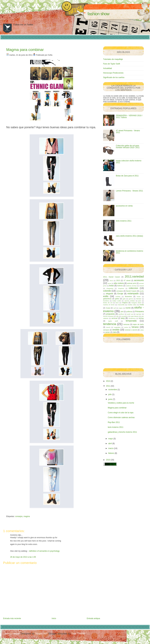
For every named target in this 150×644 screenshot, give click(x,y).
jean (140, 301)
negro (121, 308)
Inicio (54, 618)
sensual (114, 318)
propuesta (110, 314)
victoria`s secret (131, 330)
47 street (127, 280)
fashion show (98, 14)
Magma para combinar (25, 50)
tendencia (110, 324)
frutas (139, 297)
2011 (108, 386)
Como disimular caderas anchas (121, 417)
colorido (107, 291)
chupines (121, 288)
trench (108, 327)
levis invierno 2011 (124, 221)
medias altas (132, 305)
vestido (116, 330)
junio (110, 399)
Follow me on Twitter (23, 25)
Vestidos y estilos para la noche (121, 403)
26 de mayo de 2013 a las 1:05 (23, 557)
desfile (142, 291)
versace (106, 330)
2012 (111, 281)
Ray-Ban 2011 (114, 422)
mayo (111, 439)
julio (110, 394)
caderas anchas (131, 286)
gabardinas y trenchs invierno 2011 (122, 432)
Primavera (139, 311)
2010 (108, 460)
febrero (111, 453)
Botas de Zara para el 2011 (127, 176)
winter (108, 332)
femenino (128, 296)
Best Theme (78, 634)
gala (124, 299)
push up (130, 314)
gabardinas (107, 299)
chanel (142, 286)
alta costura (119, 283)
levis (117, 303)
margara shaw (136, 303)
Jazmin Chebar (130, 301)
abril (110, 443)
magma (27, 516)
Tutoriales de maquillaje (113, 59)
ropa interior (135, 316)
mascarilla (121, 305)
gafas (117, 299)
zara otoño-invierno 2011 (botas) (129, 236)
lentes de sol (108, 303)
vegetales (117, 327)
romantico (125, 316)
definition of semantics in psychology (44, 551)
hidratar (139, 299)
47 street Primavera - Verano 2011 (128, 132)
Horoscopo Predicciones (113, 73)
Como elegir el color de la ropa (121, 413)
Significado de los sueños (114, 77)
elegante (110, 294)
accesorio (139, 280)
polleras (129, 311)
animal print (132, 283)
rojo (117, 316)
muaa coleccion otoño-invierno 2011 (129, 162)
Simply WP (41, 634)
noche (128, 308)
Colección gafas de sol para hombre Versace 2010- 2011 (128, 147)
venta (126, 327)
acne (109, 283)
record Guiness (108, 316)
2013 (118, 280)
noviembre (113, 390)
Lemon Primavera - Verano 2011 (129, 191)
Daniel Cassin (131, 291)
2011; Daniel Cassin (112, 277)
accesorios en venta (124, 206)
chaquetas (110, 288)
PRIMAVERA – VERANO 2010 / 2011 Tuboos (129, 116)
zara (115, 332)
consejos (19, 516)
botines (120, 286)
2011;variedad (134, 276)
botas (111, 286)
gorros (131, 299)
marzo (111, 448)
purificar (121, 314)
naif (114, 308)
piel (122, 311)
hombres (106, 301)
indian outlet (117, 301)
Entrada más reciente (12, 618)
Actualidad (107, 68)
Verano (135, 327)
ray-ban (139, 314)
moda (142, 305)
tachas (141, 318)
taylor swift (113, 321)
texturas (126, 324)
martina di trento (109, 305)
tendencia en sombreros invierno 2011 (130, 252)
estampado (133, 293)
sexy (123, 318)
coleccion (133, 288)
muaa (108, 308)
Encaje (120, 294)
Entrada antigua (93, 618)
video (142, 330)
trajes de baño (138, 324)
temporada (131, 321)
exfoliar (118, 297)
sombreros (132, 318)
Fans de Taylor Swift (112, 64)
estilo (106, 296)
